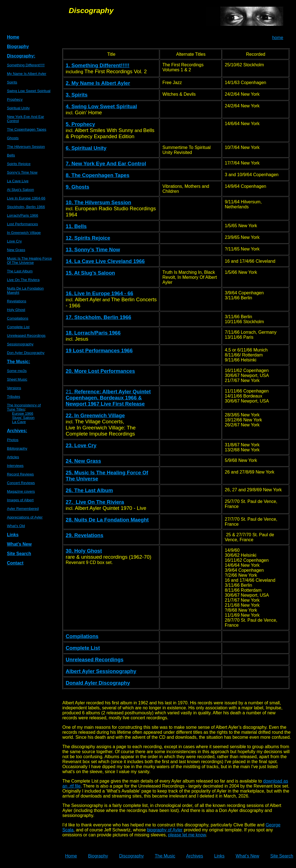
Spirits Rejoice (19, 164)
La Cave (19, 422)
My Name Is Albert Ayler (27, 74)
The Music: (19, 362)
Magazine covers (21, 491)
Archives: (17, 431)
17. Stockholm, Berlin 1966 (98, 317)
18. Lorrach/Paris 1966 (93, 333)
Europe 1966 (23, 413)
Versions (14, 388)
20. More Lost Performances (100, 371)
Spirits (12, 82)
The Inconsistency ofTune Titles (24, 407)
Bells (11, 155)
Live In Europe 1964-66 (26, 198)
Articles (13, 457)
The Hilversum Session (26, 147)
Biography (98, 856)
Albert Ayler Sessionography (101, 671)
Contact (15, 563)
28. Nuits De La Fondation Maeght (107, 520)
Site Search (19, 554)
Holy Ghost (16, 310)
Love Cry (14, 241)
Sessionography (20, 344)
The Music (165, 856)
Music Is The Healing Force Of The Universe (29, 260)
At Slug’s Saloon (21, 190)
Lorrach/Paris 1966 (23, 215)
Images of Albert (20, 500)
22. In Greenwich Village (95, 415)
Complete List (18, 327)
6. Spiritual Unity (86, 148)
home (278, 38)
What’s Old (16, 526)
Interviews (15, 466)
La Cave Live (18, 181)
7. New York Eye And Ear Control (106, 164)
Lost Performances (22, 224)
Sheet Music (17, 379)
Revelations (17, 301)
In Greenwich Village (24, 233)
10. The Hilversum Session (98, 202)
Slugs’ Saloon (23, 418)
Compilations (18, 318)
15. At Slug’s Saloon (90, 273)
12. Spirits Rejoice (88, 238)
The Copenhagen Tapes (27, 129)
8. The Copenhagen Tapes (98, 175)
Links (13, 535)
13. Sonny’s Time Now (93, 250)
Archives (194, 856)
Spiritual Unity (18, 108)
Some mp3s (17, 371)
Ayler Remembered (23, 509)
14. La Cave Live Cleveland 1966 (105, 261)
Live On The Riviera (23, 280)
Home (71, 856)
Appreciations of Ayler (25, 517)
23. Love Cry (81, 445)
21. (108, 398)
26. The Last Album (89, 490)
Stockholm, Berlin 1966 (26, 207)
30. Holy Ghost (84, 551)
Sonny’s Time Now (22, 172)
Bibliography (17, 448)
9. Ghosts (77, 187)
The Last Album (20, 271)
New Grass (16, 250)
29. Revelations (85, 535)
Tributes (14, 397)
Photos (13, 440)
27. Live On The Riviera (95, 502)
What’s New (19, 544)
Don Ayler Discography (26, 353)
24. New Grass (83, 461)
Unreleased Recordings (26, 336)
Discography (132, 856)
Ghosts (13, 138)
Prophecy (15, 99)
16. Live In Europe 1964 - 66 (99, 293)
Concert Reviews (21, 483)
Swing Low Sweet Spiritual (29, 91)
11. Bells (76, 226)
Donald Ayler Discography (98, 683)
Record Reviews (20, 474)
